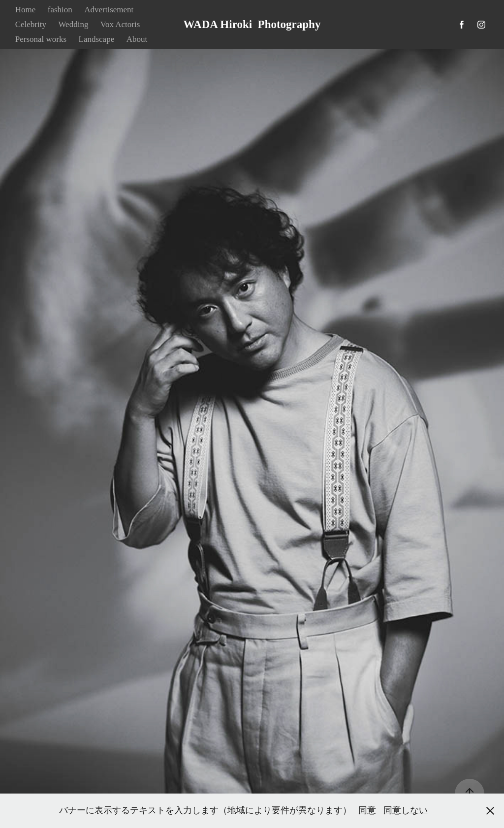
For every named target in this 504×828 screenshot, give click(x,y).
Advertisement (109, 10)
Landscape (97, 39)
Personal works (41, 39)
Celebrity (31, 24)
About (137, 39)
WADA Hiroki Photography (252, 24)
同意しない (406, 810)
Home (26, 10)
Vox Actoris (120, 24)
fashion (60, 10)
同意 (367, 810)
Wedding (73, 24)
